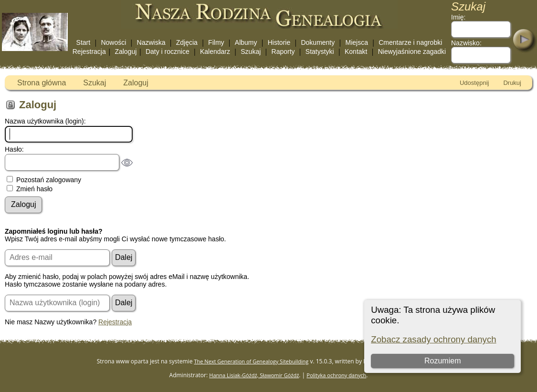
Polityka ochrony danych (336, 375)
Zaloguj (126, 52)
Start (84, 42)
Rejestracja (89, 52)
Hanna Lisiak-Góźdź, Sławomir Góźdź (254, 375)
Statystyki (320, 52)
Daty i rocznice (168, 52)
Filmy (216, 42)
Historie (279, 42)
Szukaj (251, 52)
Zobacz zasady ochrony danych (433, 339)
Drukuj (512, 83)
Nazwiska (151, 42)
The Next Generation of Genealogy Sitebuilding (252, 361)
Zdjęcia (187, 42)
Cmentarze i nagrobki (410, 42)
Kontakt (356, 52)
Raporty (283, 52)
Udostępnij (474, 83)
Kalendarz (215, 52)
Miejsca (357, 42)
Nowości (113, 42)
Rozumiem (442, 361)
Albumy (246, 42)
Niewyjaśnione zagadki (412, 52)
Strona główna (42, 83)
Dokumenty (318, 42)
